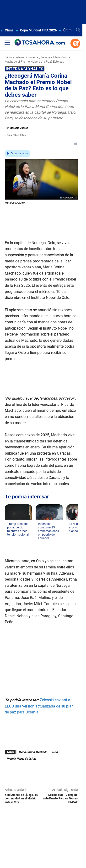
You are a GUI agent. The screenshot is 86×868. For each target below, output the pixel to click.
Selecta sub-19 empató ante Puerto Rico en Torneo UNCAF (60, 799)
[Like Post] (75, 144)
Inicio (8, 57)
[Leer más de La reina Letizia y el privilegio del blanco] (72, 536)
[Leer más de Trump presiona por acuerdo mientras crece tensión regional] (10, 539)
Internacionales (25, 57)
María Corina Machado (33, 752)
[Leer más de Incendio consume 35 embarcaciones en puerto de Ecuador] (41, 543)
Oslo (55, 752)
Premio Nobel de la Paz (21, 759)
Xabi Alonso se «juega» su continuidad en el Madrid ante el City (21, 799)
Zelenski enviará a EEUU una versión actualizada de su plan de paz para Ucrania (39, 706)
